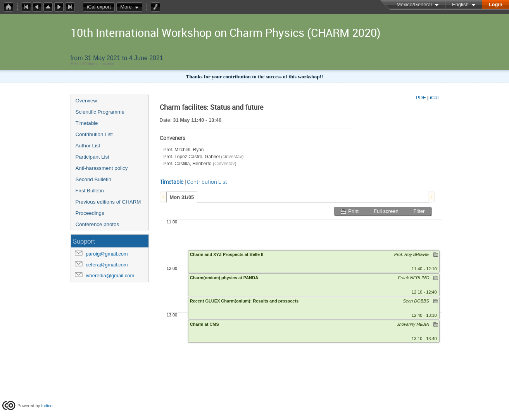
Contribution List (94, 134)
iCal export (101, 7)
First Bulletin (90, 191)
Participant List (92, 157)
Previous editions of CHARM (108, 202)
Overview (86, 101)
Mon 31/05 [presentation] (182, 197)
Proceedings (90, 213)
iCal (434, 98)
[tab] (182, 197)
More (126, 7)
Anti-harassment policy (102, 168)
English (460, 4)
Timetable (87, 123)
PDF (421, 98)
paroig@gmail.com (107, 254)
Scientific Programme (100, 112)
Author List (88, 146)
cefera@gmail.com (107, 265)
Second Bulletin (94, 179)
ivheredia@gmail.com (110, 276)
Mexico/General (414, 4)
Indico (47, 406)
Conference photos (97, 224)
